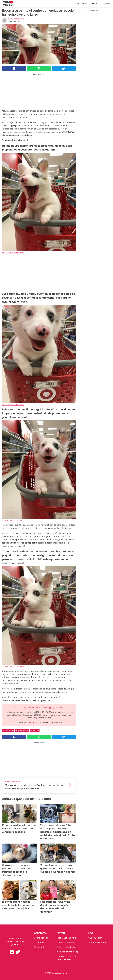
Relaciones (106, 3)
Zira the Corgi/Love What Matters (13, 520)
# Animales (8, 730)
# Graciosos (22, 730)
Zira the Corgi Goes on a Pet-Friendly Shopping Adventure (39, 708)
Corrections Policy (65, 942)
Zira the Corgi (33, 722)
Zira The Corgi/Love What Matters (13, 253)
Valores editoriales (66, 947)
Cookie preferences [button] (97, 942)
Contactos (39, 942)
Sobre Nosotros (42, 938)
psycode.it (39, 947)
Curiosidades (81, 3)
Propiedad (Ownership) (68, 952)
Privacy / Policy (95, 938)
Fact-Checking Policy (67, 938)
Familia (94, 3)
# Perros (35, 730)
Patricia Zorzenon (18, 19)
